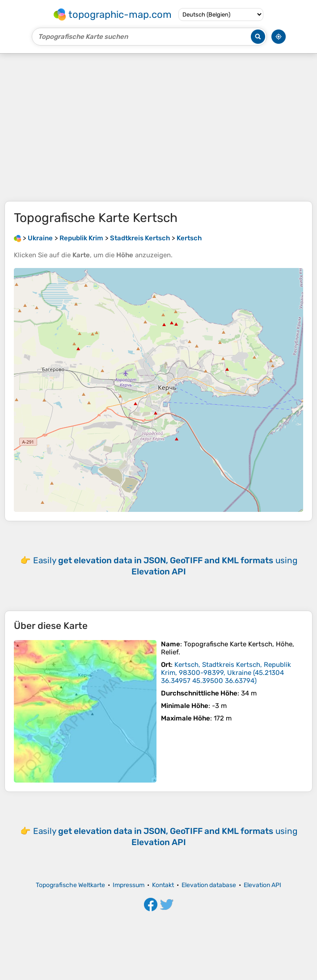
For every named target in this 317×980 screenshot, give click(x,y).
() (226, 673)
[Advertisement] (158, 127)
